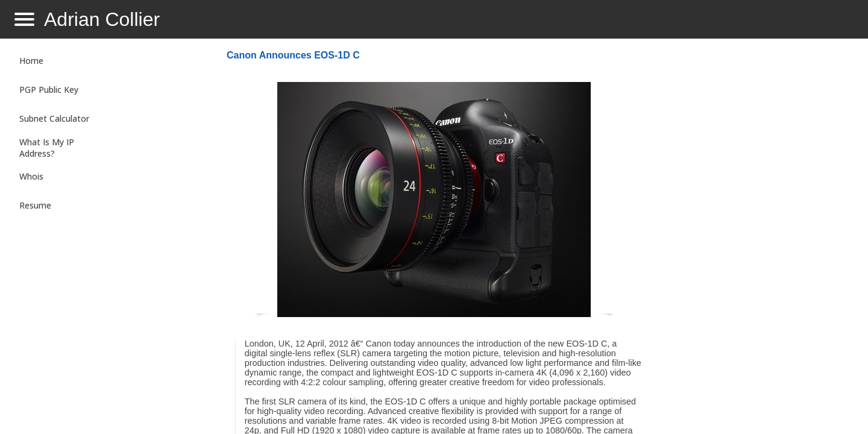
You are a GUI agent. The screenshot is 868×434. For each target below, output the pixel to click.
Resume (35, 205)
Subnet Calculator (54, 118)
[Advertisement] (750, 239)
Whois (31, 176)
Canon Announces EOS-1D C (293, 55)
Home (31, 61)
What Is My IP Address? (47, 148)
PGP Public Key (49, 90)
